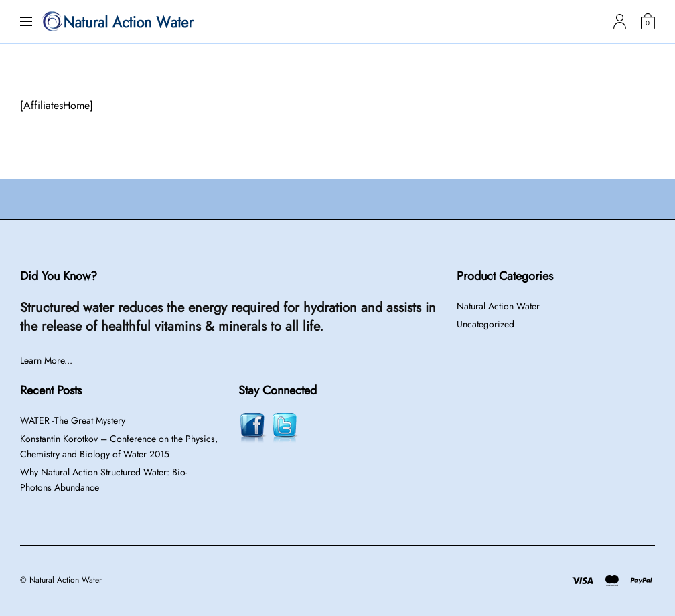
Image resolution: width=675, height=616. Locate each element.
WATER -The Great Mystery (73, 420)
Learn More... (46, 360)
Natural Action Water (498, 306)
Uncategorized (485, 324)
